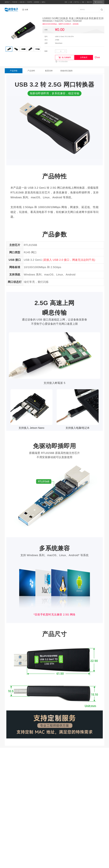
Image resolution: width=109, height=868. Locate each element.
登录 (66, 2)
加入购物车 (66, 57)
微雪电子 (7, 2)
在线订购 (22, 2)
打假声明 (29, 2)
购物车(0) (100, 2)
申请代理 (15, 2)
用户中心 (77, 2)
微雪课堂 (37, 2)
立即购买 (84, 57)
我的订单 (89, 2)
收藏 (98, 57)
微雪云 (44, 2)
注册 (71, 2)
